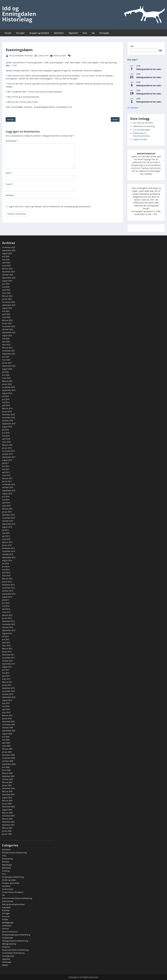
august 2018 (7, 427)
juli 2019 (5, 396)
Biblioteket (7, 868)
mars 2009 (6, 746)
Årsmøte (6, 862)
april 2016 (6, 503)
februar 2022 (7, 348)
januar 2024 (7, 299)
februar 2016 (7, 509)
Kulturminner (8, 901)
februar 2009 (7, 749)
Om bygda (104, 33)
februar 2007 (7, 782)
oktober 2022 (8, 329)
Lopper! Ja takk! (140, 139)
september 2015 (9, 524)
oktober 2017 (8, 454)
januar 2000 (7, 831)
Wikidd (5, 965)
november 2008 (9, 758)
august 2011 (7, 667)
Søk (132, 46)
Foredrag (6, 871)
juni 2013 (6, 603)
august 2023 (7, 308)
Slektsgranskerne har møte (149, 69)
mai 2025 (6, 259)
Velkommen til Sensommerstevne (142, 135)
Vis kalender (133, 108)
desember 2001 (8, 825)
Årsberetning (7, 859)
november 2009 (9, 725)
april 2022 (6, 342)
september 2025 (9, 250)
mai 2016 (6, 500)
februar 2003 (7, 819)
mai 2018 (6, 436)
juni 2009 (6, 737)
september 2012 (9, 630)
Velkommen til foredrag (144, 126)
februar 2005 (7, 801)
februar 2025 (7, 269)
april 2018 (6, 439)
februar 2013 (7, 615)
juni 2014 (6, 566)
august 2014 (7, 560)
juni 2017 (6, 466)
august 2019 (7, 393)
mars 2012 (6, 646)
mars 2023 (6, 317)
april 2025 (6, 263)
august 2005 (7, 797)
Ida (93, 33)
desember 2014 (8, 548)
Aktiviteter (59, 33)
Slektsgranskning (9, 944)
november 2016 (9, 484)
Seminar (5, 929)
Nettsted (10, 195)
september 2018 (9, 424)
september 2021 (9, 354)
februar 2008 (7, 773)
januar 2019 (7, 411)
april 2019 (6, 405)
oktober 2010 (8, 694)
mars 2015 (6, 539)
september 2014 (9, 557)
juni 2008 (6, 767)
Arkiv (4, 856)
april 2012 (6, 642)
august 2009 (7, 734)
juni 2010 (6, 703)
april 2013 (6, 609)
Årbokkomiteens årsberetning (14, 853)
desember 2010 (8, 688)
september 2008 (9, 764)
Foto (85, 33)
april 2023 (6, 314)
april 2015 (6, 536)
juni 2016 (6, 497)
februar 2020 (7, 381)
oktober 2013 (8, 591)
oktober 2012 (8, 627)
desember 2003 (8, 816)
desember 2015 (8, 515)
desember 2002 (8, 822)
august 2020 (7, 369)
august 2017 (7, 460)
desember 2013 (8, 585)
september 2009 (9, 731)
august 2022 (7, 335)
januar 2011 (7, 685)
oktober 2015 (8, 521)
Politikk (5, 919)
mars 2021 (6, 360)
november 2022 (9, 326)
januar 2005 (7, 804)
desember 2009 (8, 721)
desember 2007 (8, 776)
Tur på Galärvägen (142, 130)
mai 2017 (6, 469)
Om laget (20, 33)
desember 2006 (8, 788)
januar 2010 (7, 718)
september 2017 (9, 457)
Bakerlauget (7, 865)
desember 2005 (8, 794)
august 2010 (7, 700)
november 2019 (9, 387)
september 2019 (9, 390)
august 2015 (7, 527)
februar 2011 (7, 682)
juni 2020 (6, 375)
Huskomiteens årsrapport (13, 892)
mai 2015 (6, 533)
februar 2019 (7, 408)
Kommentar (12, 141)
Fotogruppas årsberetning (13, 877)
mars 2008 (6, 770)
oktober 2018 (8, 421)
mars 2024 (6, 293)
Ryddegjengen (8, 923)
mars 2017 (6, 475)
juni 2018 (6, 433)
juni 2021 (6, 357)
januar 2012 (7, 652)
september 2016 (9, 490)
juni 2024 (6, 284)
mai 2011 (6, 673)
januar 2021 (7, 363)
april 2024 (6, 290)
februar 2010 (7, 715)
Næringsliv (6, 907)
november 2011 (9, 658)
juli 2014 (5, 563)
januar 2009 (7, 752)
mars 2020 (6, 378)
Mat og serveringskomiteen (13, 904)
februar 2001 (7, 828)
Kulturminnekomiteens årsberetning (17, 898)
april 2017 (6, 472)
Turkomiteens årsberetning (13, 953)
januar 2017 (7, 481)
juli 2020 (5, 372)
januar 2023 (7, 323)
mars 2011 (6, 679)
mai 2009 (6, 740)
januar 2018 (7, 448)
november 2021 (9, 351)
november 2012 (9, 624)
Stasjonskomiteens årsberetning (15, 950)
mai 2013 (6, 606)
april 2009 (6, 743)
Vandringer (7, 962)
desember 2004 (8, 807)
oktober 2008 (8, 761)
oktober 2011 (8, 661)
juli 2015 (5, 530)
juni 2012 (6, 639)
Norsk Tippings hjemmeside (148, 168)
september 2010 (9, 697)
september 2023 (9, 305)
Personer (6, 916)
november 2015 (9, 518)
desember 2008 (8, 755)
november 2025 (9, 247)
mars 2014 (6, 576)
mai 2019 (6, 402)
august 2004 (7, 810)
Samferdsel (7, 926)
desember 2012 (8, 621)
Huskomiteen (8, 889)
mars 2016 (6, 506)
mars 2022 (6, 345)
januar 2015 (7, 545)
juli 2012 (5, 636)
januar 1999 (7, 834)
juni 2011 (6, 670)
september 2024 (9, 278)
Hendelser (6, 886)
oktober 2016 (8, 487)
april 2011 (6, 676)
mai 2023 (6, 311)
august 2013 (7, 597)
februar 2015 (7, 542)
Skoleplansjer (8, 938)
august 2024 (7, 281)
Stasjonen (6, 947)
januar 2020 (7, 384)
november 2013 (9, 588)
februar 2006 (7, 791)
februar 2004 (7, 813)
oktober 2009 (8, 728)
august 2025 (7, 253)
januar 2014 (7, 582)
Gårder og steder (60, 56)
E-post (9, 184)
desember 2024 (8, 272)
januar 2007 (7, 785)
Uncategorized (8, 956)
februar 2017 (7, 478)
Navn (9, 173)
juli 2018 (5, 430)
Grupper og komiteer (39, 33)
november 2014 (9, 551)
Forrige (11, 119)
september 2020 (9, 366)
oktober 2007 (8, 779)
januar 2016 (7, 512)
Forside (8, 33)
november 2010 (9, 691)
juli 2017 (5, 463)
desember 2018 (8, 414)
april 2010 (6, 709)
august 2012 (7, 633)
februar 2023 (7, 320)
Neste (115, 119)
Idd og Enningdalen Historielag (19, 14)
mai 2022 (6, 339)
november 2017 (9, 451)
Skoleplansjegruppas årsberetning (16, 935)
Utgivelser (73, 33)
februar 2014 (7, 579)
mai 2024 (6, 287)
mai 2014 (6, 570)
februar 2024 (7, 296)
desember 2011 (8, 655)
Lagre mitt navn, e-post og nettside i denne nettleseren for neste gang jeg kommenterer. (50, 206)
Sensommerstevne (10, 932)
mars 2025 (6, 266)
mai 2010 (6, 706)
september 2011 (9, 664)
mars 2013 (6, 612)
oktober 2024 (8, 275)
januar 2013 (7, 618)
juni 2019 (6, 399)
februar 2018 (7, 445)
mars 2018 (6, 442)
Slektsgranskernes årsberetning (15, 941)
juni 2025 (6, 256)
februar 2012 (7, 649)
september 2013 (9, 594)
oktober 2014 (8, 554)
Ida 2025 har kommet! (143, 123)
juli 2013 (5, 600)
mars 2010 (6, 712)
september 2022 (9, 332)
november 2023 (9, 302)
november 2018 (9, 418)
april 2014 (6, 573)
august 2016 (7, 494)
